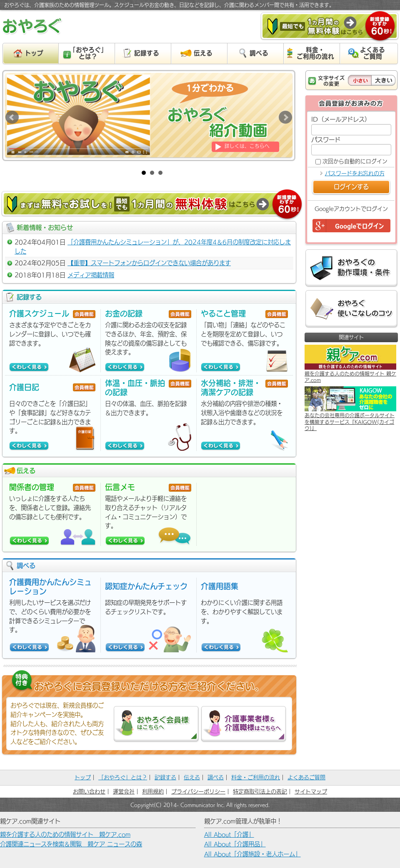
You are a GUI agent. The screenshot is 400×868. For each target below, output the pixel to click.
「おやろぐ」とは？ (123, 777)
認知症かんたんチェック (146, 586)
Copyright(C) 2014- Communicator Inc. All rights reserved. (200, 805)
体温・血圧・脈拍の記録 (135, 388)
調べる (216, 777)
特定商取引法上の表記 (260, 792)
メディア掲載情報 (91, 275)
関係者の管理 (32, 487)
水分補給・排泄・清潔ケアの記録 (231, 388)
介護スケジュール (39, 313)
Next (285, 117)
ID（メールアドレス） (341, 119)
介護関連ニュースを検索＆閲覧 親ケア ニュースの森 (71, 844)
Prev (12, 117)
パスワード (326, 140)
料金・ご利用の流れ (256, 777)
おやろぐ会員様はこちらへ (156, 724)
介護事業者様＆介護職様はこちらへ (244, 724)
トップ (83, 777)
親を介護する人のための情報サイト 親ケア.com (65, 834)
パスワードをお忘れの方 (355, 173)
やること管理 (223, 313)
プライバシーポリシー (198, 792)
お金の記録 (124, 313)
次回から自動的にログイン (355, 161)
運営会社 (124, 792)
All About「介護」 (229, 834)
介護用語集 (220, 586)
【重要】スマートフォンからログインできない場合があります (149, 263)
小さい (360, 80)
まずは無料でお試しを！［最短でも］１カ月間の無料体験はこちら (152, 205)
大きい (384, 80)
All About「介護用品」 (235, 844)
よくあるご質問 (306, 777)
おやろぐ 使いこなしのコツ (351, 309)
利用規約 (153, 792)
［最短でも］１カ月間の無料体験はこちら (330, 27)
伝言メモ (120, 487)
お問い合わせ (89, 792)
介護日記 (24, 387)
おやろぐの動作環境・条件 (351, 268)
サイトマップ (311, 792)
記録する (165, 777)
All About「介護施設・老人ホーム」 (252, 854)
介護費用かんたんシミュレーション (50, 587)
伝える (192, 777)
